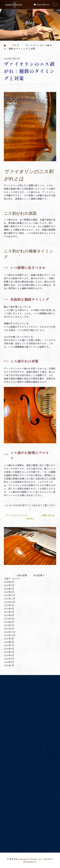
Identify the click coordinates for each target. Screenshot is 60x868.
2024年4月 (9, 655)
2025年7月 (9, 612)
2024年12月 (9, 632)
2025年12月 (9, 595)
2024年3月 (9, 659)
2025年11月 (9, 599)
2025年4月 (9, 622)
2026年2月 (9, 589)
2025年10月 (9, 602)
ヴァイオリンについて (17, 515)
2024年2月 (9, 662)
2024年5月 (9, 652)
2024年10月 (9, 635)
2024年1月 (9, 665)
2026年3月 (9, 585)
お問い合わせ (48, 515)
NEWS (30, 519)
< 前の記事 (21, 575)
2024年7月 (9, 645)
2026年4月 (9, 582)
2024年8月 (9, 642)
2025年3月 (9, 625)
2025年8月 (9, 609)
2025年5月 (9, 619)
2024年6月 (9, 649)
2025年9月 (9, 605)
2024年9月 (9, 639)
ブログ (15, 45)
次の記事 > (39, 575)
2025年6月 (9, 615)
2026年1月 (9, 592)
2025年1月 (9, 629)
